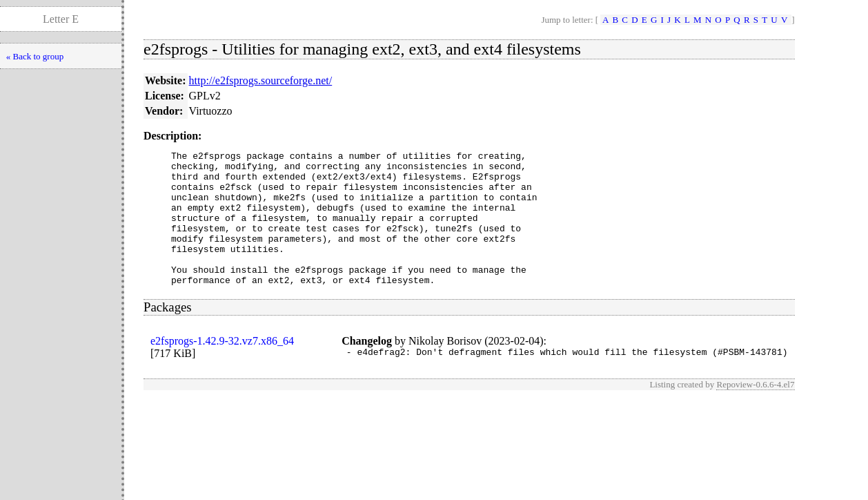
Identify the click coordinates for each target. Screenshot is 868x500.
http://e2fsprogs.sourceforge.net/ (261, 80)
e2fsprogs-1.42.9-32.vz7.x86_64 (222, 368)
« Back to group (35, 56)
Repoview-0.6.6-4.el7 (755, 413)
